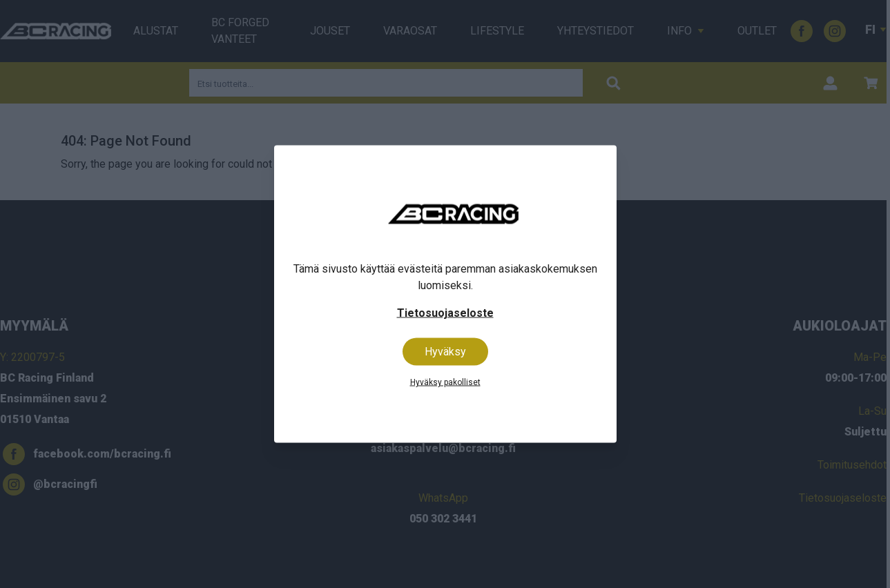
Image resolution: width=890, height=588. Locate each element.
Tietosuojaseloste (445, 313)
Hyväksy (445, 352)
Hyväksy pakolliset (445, 382)
